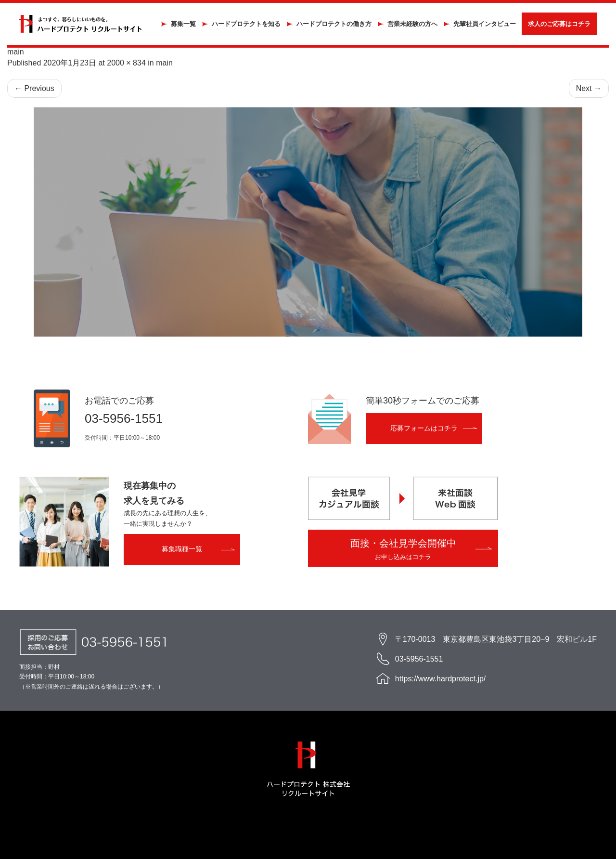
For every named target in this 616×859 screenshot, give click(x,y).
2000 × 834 (126, 63)
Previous (34, 88)
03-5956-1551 (124, 418)
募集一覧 (183, 24)
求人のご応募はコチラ (559, 24)
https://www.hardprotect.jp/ (441, 679)
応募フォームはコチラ (424, 428)
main (164, 63)
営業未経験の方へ (412, 24)
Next (589, 88)
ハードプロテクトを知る (246, 24)
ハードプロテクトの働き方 (334, 24)
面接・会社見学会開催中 (403, 549)
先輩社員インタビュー (485, 24)
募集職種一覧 (182, 549)
